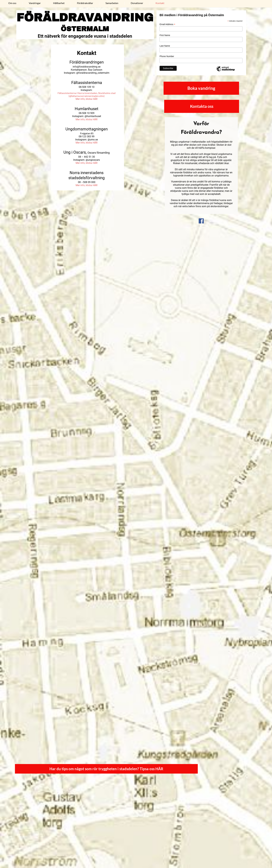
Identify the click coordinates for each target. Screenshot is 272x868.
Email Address (167, 24)
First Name (165, 35)
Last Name (165, 46)
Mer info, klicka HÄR (87, 99)
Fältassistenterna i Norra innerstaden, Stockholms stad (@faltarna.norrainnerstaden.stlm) (87, 94)
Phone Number (167, 56)
